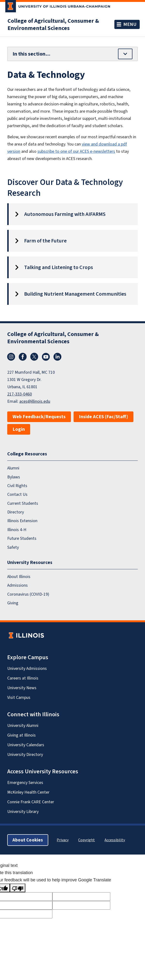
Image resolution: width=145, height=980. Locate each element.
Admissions (17, 585)
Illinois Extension (22, 521)
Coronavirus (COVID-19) (28, 594)
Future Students (22, 538)
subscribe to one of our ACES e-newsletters (76, 151)
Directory (16, 512)
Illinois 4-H (17, 530)
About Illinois (19, 577)
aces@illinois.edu (35, 401)
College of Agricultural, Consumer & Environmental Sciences (53, 24)
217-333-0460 (20, 394)
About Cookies (28, 840)
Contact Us (17, 494)
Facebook (23, 357)
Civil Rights (17, 486)
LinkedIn (57, 357)
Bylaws (14, 477)
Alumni (13, 468)
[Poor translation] (18, 888)
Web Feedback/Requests (39, 417)
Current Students (23, 503)
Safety (13, 547)
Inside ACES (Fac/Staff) (104, 417)
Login (19, 429)
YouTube (46, 357)
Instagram (11, 357)
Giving (13, 603)
